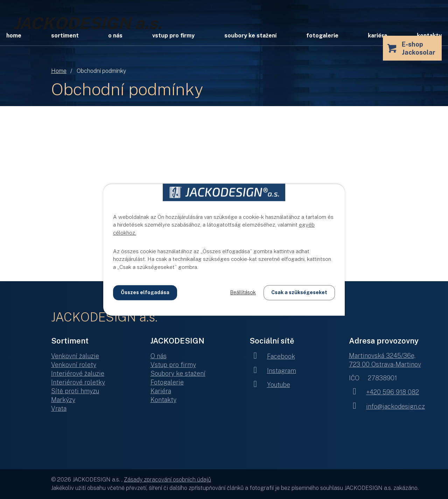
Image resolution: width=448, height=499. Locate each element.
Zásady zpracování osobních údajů (167, 480)
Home (59, 71)
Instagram (273, 371)
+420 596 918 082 (384, 392)
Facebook (272, 356)
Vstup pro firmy (173, 36)
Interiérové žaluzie (78, 373)
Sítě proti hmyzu (75, 391)
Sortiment (65, 36)
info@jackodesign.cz (387, 406)
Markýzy (63, 400)
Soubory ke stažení (250, 36)
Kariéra (377, 36)
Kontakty (163, 400)
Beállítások (243, 292)
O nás (115, 36)
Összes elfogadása (145, 292)
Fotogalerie (322, 36)
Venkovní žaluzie (75, 356)
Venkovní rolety (74, 365)
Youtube (270, 385)
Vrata (59, 408)
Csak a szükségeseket (299, 292)
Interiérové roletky (78, 382)
